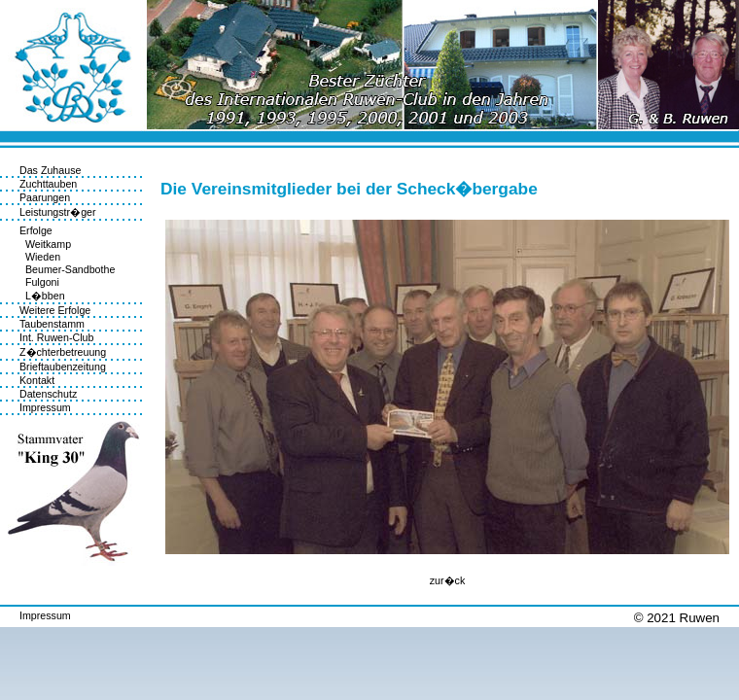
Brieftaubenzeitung (63, 367)
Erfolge (36, 230)
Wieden (40, 257)
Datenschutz (48, 394)
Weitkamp (45, 244)
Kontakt (37, 380)
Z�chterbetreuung (63, 352)
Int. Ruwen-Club (56, 337)
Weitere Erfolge (55, 310)
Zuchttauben (48, 184)
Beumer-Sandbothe (67, 269)
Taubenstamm (52, 324)
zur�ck (447, 580)
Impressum (45, 407)
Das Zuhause (50, 170)
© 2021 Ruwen (677, 618)
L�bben (42, 296)
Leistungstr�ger (58, 212)
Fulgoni (39, 282)
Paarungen (45, 197)
